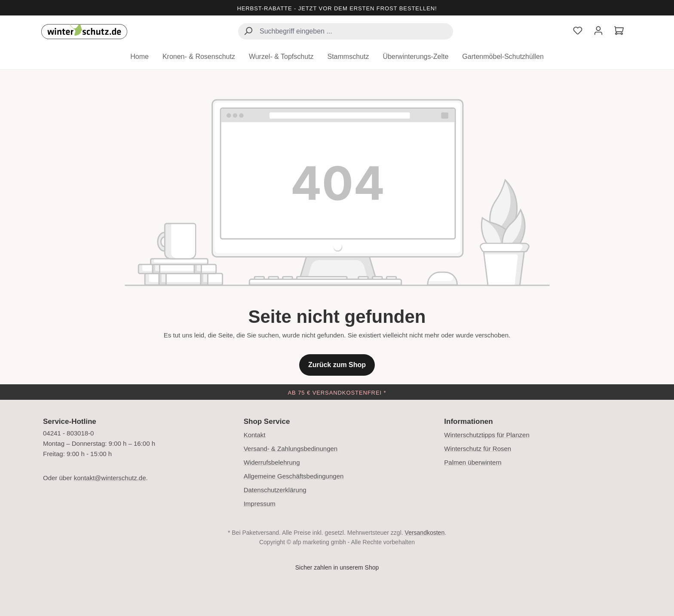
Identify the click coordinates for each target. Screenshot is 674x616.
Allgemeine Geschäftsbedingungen (294, 476)
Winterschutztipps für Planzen (487, 435)
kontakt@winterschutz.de (110, 478)
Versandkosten (425, 533)
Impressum (260, 504)
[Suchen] (248, 32)
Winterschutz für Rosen (478, 449)
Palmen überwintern (473, 462)
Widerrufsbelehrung (272, 462)
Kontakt (255, 435)
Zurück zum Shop (337, 365)
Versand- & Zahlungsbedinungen (291, 449)
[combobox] (346, 31)
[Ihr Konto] (598, 32)
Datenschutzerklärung (275, 490)
